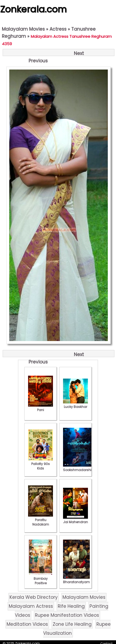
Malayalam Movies (23, 29)
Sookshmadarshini (79, 468)
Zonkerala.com (33, 9)
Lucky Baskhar (75, 404)
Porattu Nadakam (41, 520)
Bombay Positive (41, 579)
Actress (58, 29)
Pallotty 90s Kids (41, 464)
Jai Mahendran (75, 520)
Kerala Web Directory (34, 597)
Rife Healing (71, 606)
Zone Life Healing (72, 624)
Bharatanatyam (76, 580)
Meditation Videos (27, 624)
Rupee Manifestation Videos (67, 615)
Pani (41, 408)
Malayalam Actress (31, 606)
